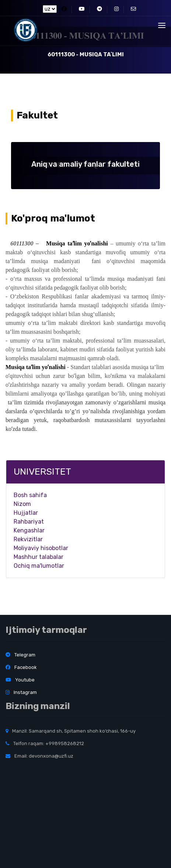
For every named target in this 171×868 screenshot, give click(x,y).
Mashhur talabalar (39, 557)
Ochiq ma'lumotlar (39, 566)
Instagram (21, 692)
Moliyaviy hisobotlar (41, 548)
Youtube (20, 680)
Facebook (21, 667)
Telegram (20, 655)
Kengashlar (29, 530)
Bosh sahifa (30, 495)
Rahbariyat (29, 522)
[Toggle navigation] (162, 25)
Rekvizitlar (28, 539)
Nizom (22, 504)
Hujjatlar (26, 513)
